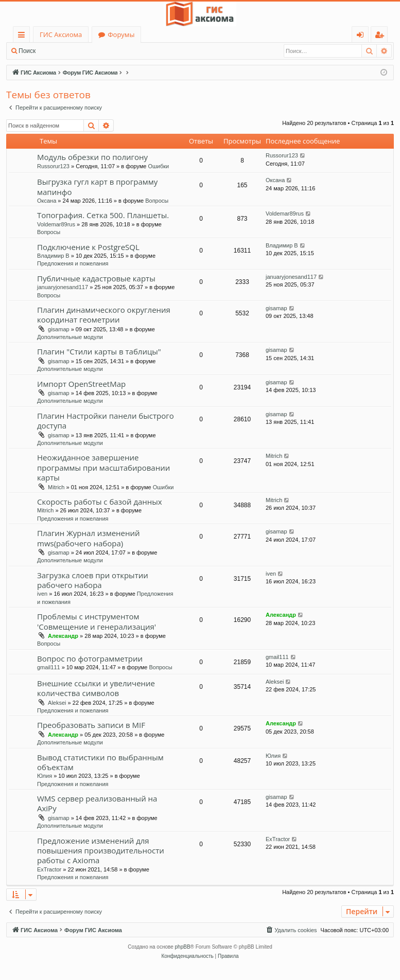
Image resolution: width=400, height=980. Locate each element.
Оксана (47, 201)
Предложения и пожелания (73, 263)
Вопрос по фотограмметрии (90, 658)
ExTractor (49, 869)
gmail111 (49, 667)
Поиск (27, 51)
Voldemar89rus (56, 224)
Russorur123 (53, 166)
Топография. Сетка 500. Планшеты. (103, 215)
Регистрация (98, 51)
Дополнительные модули (70, 337)
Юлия (45, 776)
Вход (58, 51)
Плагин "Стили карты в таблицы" (99, 351)
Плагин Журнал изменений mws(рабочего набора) (89, 538)
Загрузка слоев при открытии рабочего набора (93, 580)
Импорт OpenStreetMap (81, 384)
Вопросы (157, 201)
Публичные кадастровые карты (96, 278)
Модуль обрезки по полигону (92, 157)
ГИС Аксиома (61, 34)
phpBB (183, 947)
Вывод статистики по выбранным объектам (100, 762)
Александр (63, 636)
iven (42, 594)
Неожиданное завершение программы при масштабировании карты (103, 467)
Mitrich (56, 487)
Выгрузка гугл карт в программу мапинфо (97, 186)
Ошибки (158, 166)
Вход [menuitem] (362, 36)
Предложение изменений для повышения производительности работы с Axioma (101, 851)
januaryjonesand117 (63, 287)
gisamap (59, 329)
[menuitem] (291, 930)
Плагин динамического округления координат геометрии (104, 315)
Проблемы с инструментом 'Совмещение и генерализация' (97, 621)
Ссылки (23, 36)
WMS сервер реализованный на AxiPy (97, 803)
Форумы (121, 34)
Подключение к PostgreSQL (88, 247)
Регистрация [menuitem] (382, 36)
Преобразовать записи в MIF (91, 725)
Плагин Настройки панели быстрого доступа (106, 421)
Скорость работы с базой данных (100, 502)
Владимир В (53, 256)
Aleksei (57, 703)
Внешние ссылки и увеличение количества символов (96, 688)
